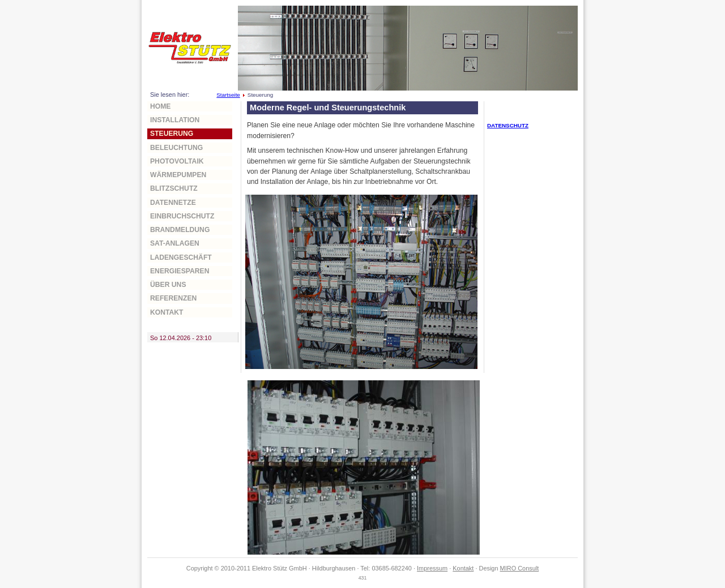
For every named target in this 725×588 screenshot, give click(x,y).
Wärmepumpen (178, 175)
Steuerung (172, 134)
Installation (175, 120)
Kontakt (167, 312)
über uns (168, 285)
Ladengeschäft (181, 257)
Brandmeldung (180, 230)
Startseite (228, 95)
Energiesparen (180, 271)
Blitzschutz (174, 188)
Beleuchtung (176, 148)
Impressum (432, 568)
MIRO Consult (520, 568)
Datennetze (173, 203)
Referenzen (173, 298)
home (160, 106)
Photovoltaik (177, 161)
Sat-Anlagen (175, 243)
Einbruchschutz (182, 216)
